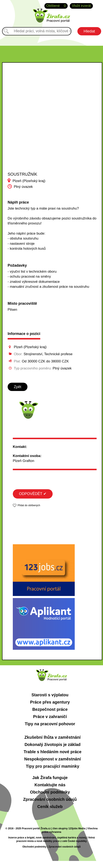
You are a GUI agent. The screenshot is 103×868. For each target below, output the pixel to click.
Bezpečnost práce (50, 709)
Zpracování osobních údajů (50, 799)
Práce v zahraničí (50, 717)
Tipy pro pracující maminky (53, 766)
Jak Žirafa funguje (50, 778)
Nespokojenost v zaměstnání (53, 759)
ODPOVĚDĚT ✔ (33, 494)
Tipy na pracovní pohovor (50, 724)
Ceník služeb (50, 807)
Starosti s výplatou (50, 695)
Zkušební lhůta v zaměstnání (52, 737)
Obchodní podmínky (50, 792)
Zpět (18, 387)
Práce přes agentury (50, 702)
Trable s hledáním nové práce (52, 752)
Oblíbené (56, 6)
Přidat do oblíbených (29, 505)
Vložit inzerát (81, 6)
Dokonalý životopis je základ (53, 745)
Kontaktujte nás (50, 785)
